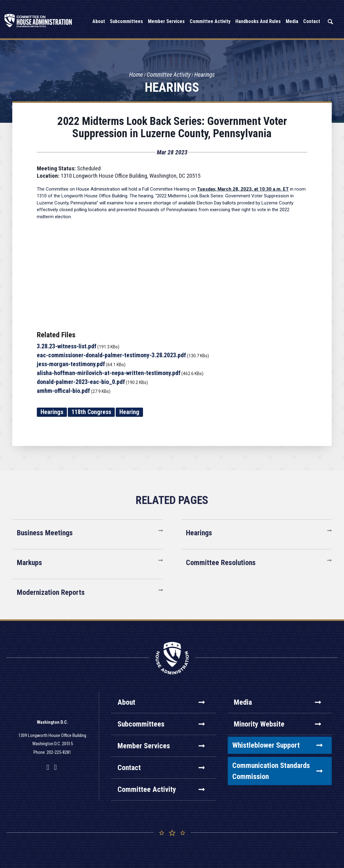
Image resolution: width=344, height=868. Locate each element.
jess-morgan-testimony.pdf (71, 364)
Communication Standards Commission (277, 771)
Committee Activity (169, 75)
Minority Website (277, 724)
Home (136, 75)
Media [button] (292, 21)
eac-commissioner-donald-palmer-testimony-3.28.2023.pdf (111, 355)
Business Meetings (45, 533)
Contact (161, 768)
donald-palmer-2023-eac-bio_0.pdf (81, 382)
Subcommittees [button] (126, 21)
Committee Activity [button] (210, 21)
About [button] (99, 21)
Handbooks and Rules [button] (258, 21)
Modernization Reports (51, 592)
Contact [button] (312, 21)
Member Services (161, 746)
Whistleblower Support (277, 745)
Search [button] (330, 22)
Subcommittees (161, 724)
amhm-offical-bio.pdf (63, 391)
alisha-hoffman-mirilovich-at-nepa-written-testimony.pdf (109, 373)
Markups (29, 563)
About (161, 702)
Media (277, 702)
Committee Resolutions (221, 563)
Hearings (205, 75)
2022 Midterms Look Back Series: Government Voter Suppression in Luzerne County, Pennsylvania (172, 127)
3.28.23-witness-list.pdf (67, 346)
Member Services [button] (166, 21)
